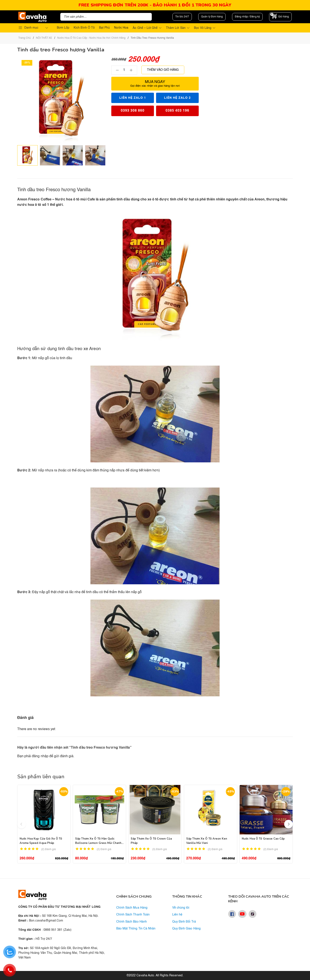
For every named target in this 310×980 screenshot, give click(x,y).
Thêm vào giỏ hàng (163, 70)
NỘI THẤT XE (44, 38)
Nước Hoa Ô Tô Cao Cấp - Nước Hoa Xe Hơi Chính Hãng (91, 38)
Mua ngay (155, 84)
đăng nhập (40, 756)
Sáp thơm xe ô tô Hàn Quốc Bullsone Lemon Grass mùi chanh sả (98, 843)
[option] (27, 155)
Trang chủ (25, 38)
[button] (288, 824)
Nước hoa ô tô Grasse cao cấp (263, 839)
